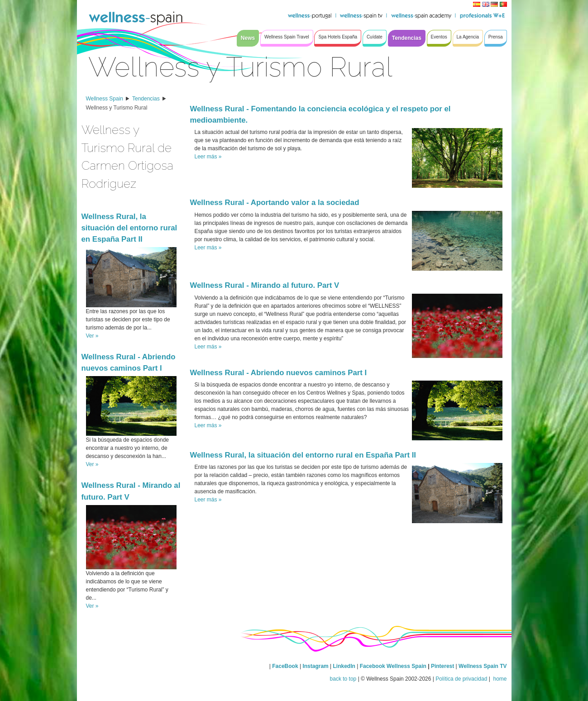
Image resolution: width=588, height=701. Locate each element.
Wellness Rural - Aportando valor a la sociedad (275, 203)
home (499, 679)
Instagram (315, 666)
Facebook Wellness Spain (393, 666)
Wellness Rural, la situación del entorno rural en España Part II (129, 228)
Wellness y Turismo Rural (117, 108)
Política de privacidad (461, 679)
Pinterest (443, 666)
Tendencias (146, 99)
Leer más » (208, 157)
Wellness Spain (105, 99)
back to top (343, 679)
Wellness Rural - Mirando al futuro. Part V (265, 285)
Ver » (92, 336)
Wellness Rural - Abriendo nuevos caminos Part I (279, 373)
